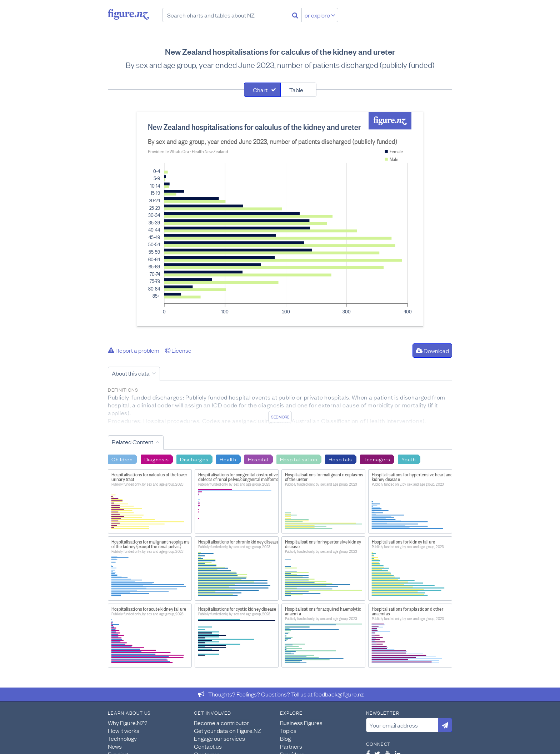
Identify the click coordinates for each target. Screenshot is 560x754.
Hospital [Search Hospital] (258, 459)
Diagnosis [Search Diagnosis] (156, 459)
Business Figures (301, 723)
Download (432, 351)
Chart (260, 90)
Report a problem (134, 350)
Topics (288, 730)
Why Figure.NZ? (128, 723)
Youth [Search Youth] (409, 459)
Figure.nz (128, 14)
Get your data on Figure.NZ (227, 730)
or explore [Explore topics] (320, 15)
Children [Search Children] (122, 459)
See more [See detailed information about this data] (280, 417)
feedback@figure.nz (339, 694)
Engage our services (219, 738)
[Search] (295, 15)
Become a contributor (221, 723)
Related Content (132, 442)
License (178, 350)
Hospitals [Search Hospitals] (340, 459)
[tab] (262, 90)
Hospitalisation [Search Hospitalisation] (299, 459)
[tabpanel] (280, 219)
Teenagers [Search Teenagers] (377, 459)
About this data (131, 373)
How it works (124, 730)
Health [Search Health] (228, 459)
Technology (122, 738)
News (115, 746)
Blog (285, 738)
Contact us (208, 746)
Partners (291, 746)
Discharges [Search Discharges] (194, 459)
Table (296, 90)
